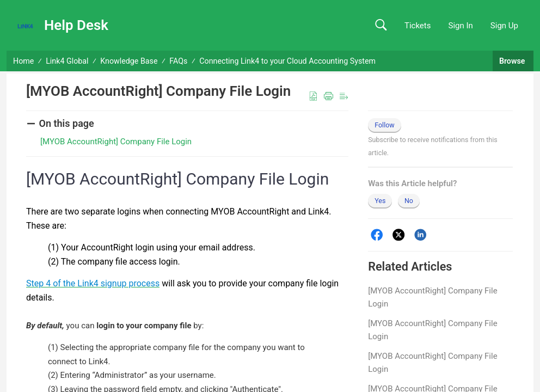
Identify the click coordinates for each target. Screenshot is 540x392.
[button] (381, 25)
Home (23, 61)
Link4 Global (67, 61)
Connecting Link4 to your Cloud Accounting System (287, 61)
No (409, 201)
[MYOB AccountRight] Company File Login (432, 297)
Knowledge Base (129, 61)
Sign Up (504, 26)
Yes (380, 201)
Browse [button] (513, 61)
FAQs (178, 61)
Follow (385, 125)
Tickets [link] (418, 26)
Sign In (460, 26)
